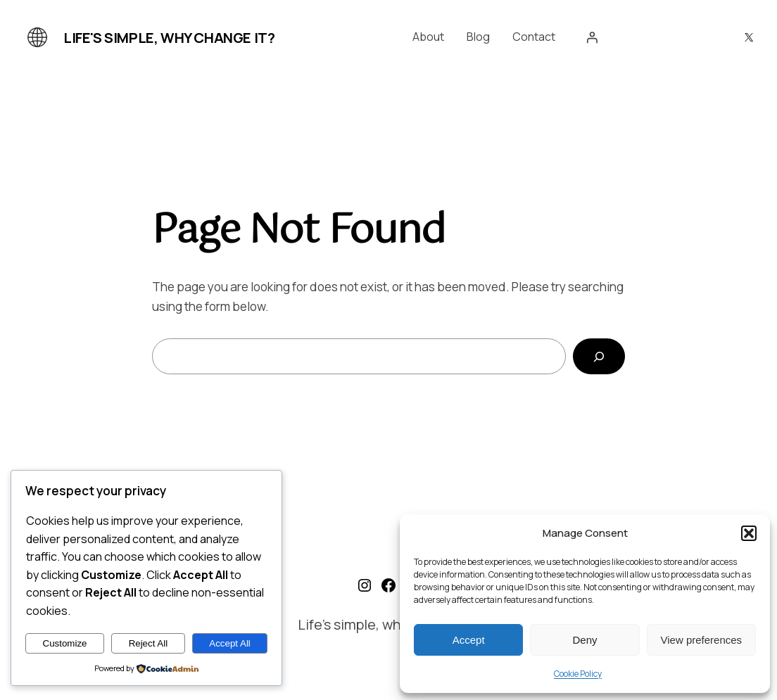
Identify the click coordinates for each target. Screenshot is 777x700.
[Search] (599, 356)
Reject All (149, 643)
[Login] (592, 37)
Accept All (230, 643)
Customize (65, 643)
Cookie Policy (578, 674)
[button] (749, 533)
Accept (469, 640)
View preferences (702, 640)
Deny (585, 640)
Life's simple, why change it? (169, 38)
